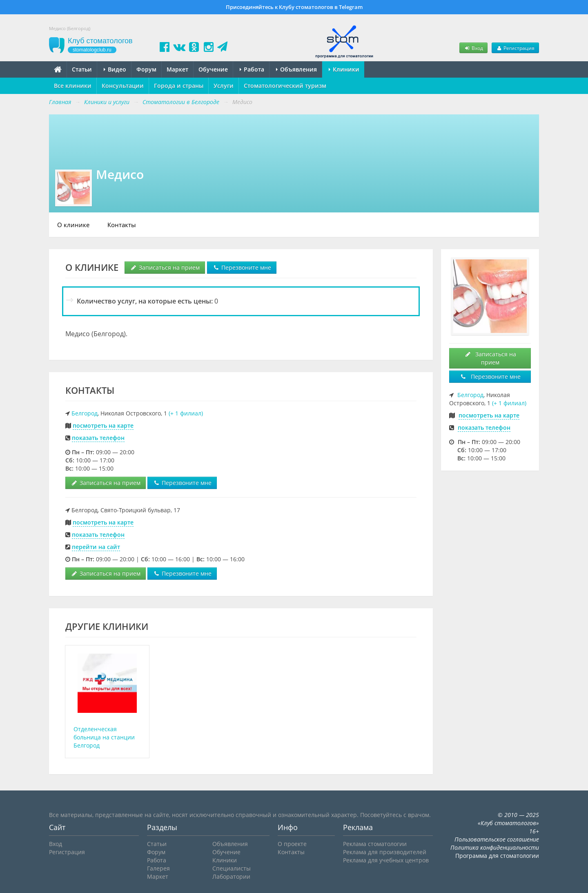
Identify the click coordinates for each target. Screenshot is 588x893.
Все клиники (73, 86)
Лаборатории (231, 876)
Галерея (158, 868)
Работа (252, 69)
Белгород (85, 413)
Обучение (213, 69)
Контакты (122, 225)
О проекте (292, 844)
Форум (146, 69)
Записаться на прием (165, 267)
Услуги (224, 86)
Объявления (296, 69)
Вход (473, 48)
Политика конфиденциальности (495, 847)
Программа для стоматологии (497, 856)
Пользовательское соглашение (497, 839)
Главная (60, 102)
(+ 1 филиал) (186, 413)
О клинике (73, 225)
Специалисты (232, 868)
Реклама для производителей (385, 852)
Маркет (177, 69)
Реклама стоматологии (375, 844)
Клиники (344, 69)
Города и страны (179, 86)
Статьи (82, 69)
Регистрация (515, 48)
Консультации (123, 86)
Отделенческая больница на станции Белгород (104, 737)
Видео (115, 69)
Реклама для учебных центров (386, 860)
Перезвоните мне (242, 267)
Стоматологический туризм (285, 86)
